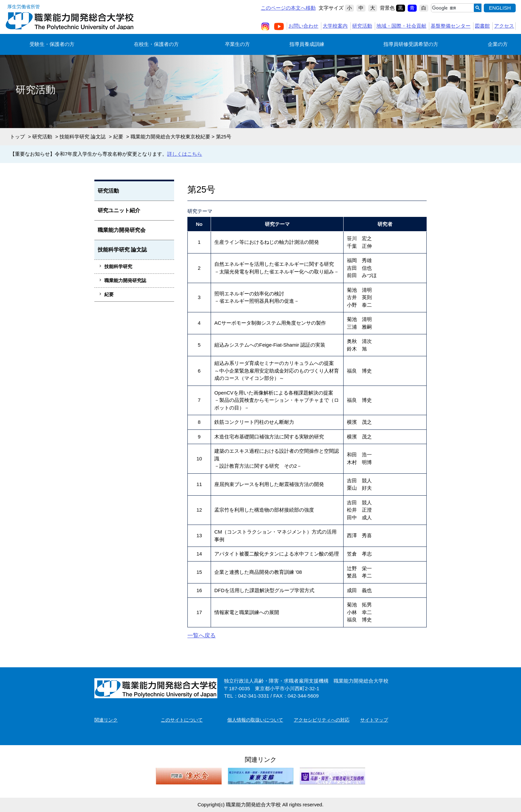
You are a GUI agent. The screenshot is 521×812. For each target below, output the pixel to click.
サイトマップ (374, 720)
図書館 (482, 26)
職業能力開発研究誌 (125, 280)
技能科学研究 (118, 266)
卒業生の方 (237, 44)
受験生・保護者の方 (52, 44)
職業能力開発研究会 (122, 230)
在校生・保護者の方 (156, 44)
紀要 (118, 137)
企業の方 (498, 44)
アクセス (504, 26)
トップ (17, 137)
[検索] (451, 8)
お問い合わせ (303, 26)
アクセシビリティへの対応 (322, 720)
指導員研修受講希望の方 (411, 44)
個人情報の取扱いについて (255, 720)
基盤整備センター (451, 26)
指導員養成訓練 (307, 44)
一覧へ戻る (202, 636)
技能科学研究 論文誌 (83, 137)
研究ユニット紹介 (119, 210)
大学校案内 (335, 26)
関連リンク (106, 720)
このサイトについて (182, 720)
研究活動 (362, 26)
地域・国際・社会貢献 (401, 26)
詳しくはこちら (185, 154)
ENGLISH (500, 8)
